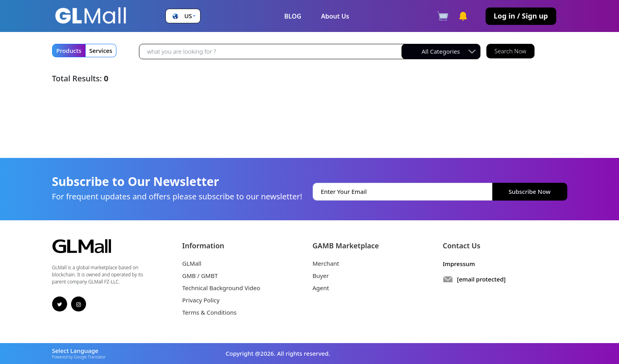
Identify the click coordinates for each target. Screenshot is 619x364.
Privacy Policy (201, 300)
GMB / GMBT (200, 276)
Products (69, 51)
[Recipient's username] (272, 51)
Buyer (321, 276)
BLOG (293, 16)
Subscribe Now (529, 191)
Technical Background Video (221, 288)
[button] (183, 16)
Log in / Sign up (521, 16)
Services (101, 51)
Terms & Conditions (210, 312)
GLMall (192, 263)
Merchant (326, 263)
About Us (335, 16)
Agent (321, 288)
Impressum (459, 264)
